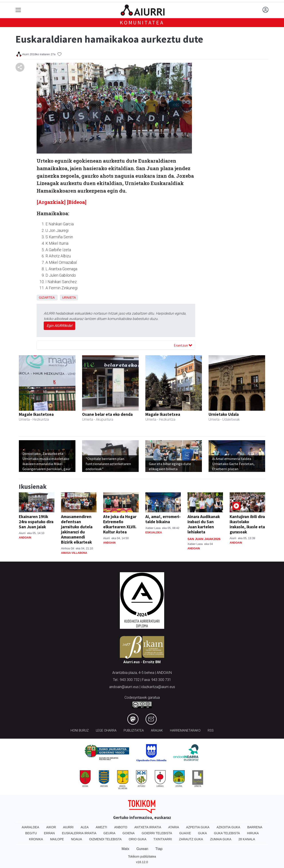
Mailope (57, 839)
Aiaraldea (31, 827)
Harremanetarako (185, 731)
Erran (49, 833)
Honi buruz (80, 731)
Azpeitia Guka (198, 827)
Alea (85, 827)
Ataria (174, 827)
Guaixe (185, 833)
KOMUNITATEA (142, 23)
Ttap (159, 849)
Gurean (142, 849)
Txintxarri (163, 839)
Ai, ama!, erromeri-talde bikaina (163, 519)
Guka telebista (227, 833)
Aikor (51, 827)
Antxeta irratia (148, 827)
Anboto (121, 827)
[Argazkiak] (51, 202)
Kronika (36, 839)
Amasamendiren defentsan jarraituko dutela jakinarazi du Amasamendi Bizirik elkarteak (77, 529)
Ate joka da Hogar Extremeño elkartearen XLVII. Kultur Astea (120, 524)
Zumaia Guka (221, 839)
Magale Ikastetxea (36, 414)
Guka (203, 833)
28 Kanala (247, 839)
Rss (211, 731)
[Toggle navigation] (18, 10)
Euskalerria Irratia (79, 833)
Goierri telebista (157, 833)
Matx (125, 849)
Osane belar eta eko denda (107, 414)
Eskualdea (154, 533)
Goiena (128, 833)
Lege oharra (106, 731)
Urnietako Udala (224, 414)
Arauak (157, 731)
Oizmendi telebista (106, 839)
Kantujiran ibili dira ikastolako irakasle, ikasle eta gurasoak (247, 524)
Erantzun (183, 345)
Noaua (77, 839)
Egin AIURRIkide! (59, 326)
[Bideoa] (77, 202)
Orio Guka (137, 839)
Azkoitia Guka (228, 827)
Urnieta (69, 298)
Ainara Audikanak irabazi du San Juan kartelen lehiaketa (204, 524)
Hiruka (253, 833)
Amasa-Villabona (74, 553)
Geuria (109, 833)
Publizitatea (134, 731)
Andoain (25, 538)
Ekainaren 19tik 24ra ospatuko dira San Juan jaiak (36, 522)
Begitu (31, 833)
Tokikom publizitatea (142, 856)
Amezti (101, 827)
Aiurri (68, 827)
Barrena (255, 827)
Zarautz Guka (191, 839)
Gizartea (47, 298)
